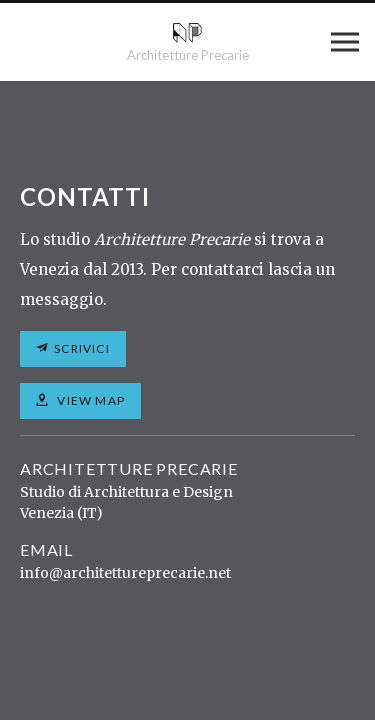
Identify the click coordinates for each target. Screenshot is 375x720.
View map (89, 400)
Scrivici (82, 348)
